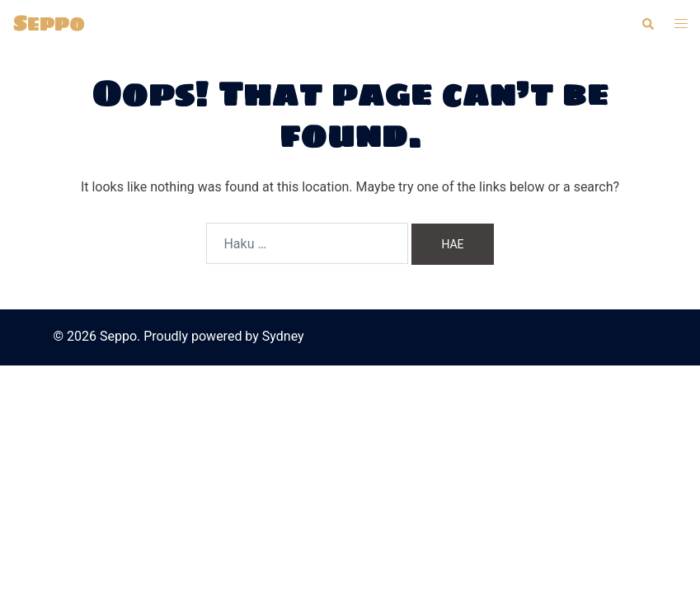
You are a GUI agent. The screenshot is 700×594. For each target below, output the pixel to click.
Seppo (48, 24)
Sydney (283, 336)
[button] (647, 24)
